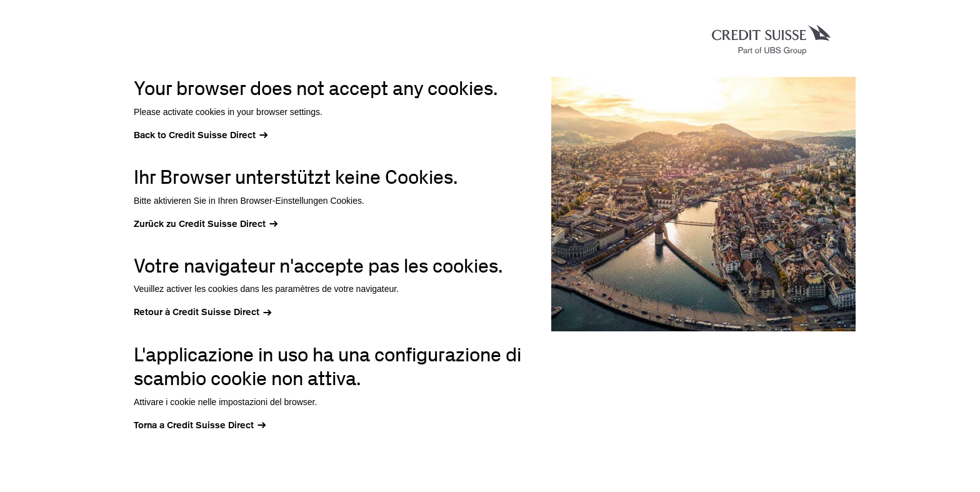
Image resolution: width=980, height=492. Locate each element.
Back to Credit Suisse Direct (195, 135)
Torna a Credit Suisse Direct (194, 425)
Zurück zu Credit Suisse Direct (200, 224)
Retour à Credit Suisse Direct (197, 312)
